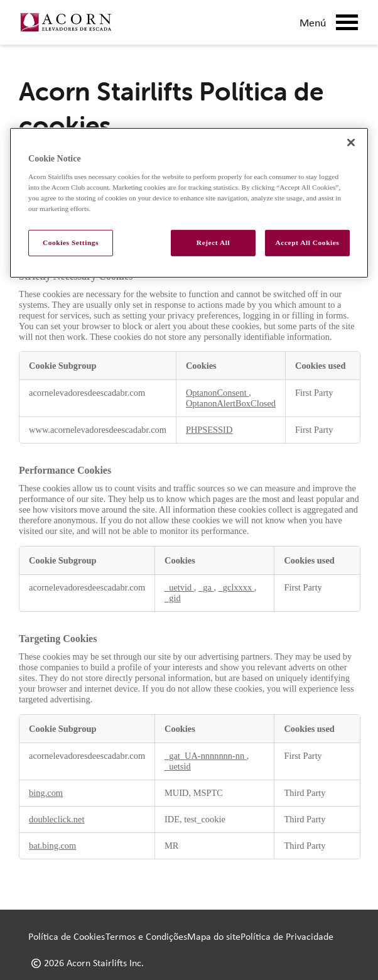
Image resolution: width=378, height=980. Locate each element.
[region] (189, 203)
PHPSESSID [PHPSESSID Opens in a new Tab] (209, 430)
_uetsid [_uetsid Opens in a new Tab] (178, 766)
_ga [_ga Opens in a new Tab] (206, 587)
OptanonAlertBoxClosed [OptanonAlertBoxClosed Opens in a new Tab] (231, 403)
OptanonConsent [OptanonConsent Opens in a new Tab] (217, 393)
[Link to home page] (66, 22)
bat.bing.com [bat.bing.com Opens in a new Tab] (52, 846)
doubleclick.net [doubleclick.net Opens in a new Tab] (57, 819)
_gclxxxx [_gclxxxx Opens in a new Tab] (236, 587)
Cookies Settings (71, 242)
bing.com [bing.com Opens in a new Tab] (46, 793)
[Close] (351, 143)
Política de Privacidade (287, 936)
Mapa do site (214, 936)
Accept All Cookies (308, 242)
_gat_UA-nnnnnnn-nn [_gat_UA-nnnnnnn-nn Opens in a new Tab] (206, 756)
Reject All (213, 242)
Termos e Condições (146, 936)
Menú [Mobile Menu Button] (329, 22)
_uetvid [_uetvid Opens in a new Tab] (179, 587)
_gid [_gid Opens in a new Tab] (173, 598)
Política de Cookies (67, 936)
